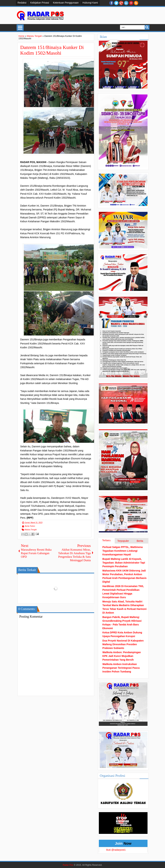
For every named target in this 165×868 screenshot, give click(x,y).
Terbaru (106, 540)
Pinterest (131, 3)
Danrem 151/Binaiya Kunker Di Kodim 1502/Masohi (52, 50)
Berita (140, 541)
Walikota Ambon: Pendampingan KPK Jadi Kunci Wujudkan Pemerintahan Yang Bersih (122, 656)
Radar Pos (68, 865)
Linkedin (126, 3)
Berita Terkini (30, 526)
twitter (116, 3)
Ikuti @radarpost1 (116, 850)
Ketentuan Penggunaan (66, 3)
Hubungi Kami (90, 3)
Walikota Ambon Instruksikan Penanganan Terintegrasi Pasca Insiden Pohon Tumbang (121, 668)
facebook (111, 3)
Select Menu (20, 28)
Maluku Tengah (31, 530)
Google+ (121, 3)
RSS (136, 3)
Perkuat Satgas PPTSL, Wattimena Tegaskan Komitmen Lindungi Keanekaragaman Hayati (122, 551)
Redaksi (22, 3)
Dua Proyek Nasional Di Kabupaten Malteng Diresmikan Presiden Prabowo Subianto (123, 644)
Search (147, 27)
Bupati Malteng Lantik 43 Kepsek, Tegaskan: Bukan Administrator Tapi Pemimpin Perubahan (124, 563)
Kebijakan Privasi (40, 3)
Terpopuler (123, 541)
